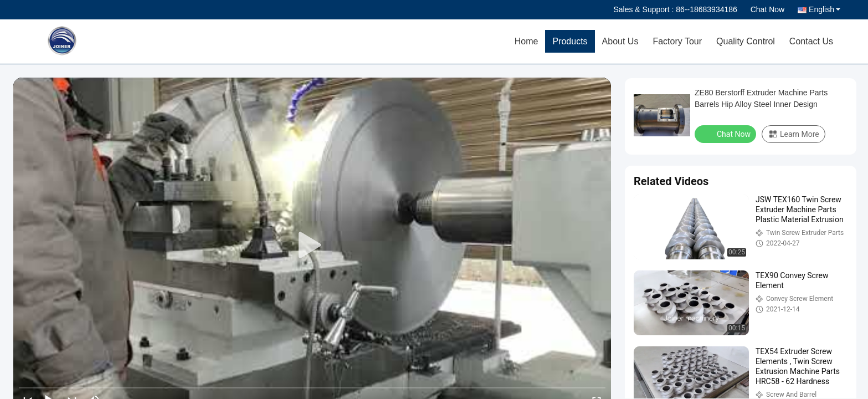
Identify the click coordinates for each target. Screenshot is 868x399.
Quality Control (746, 41)
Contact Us (811, 41)
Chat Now (767, 9)
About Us (620, 41)
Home (527, 41)
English (825, 9)
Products (570, 41)
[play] (312, 245)
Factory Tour (677, 41)
